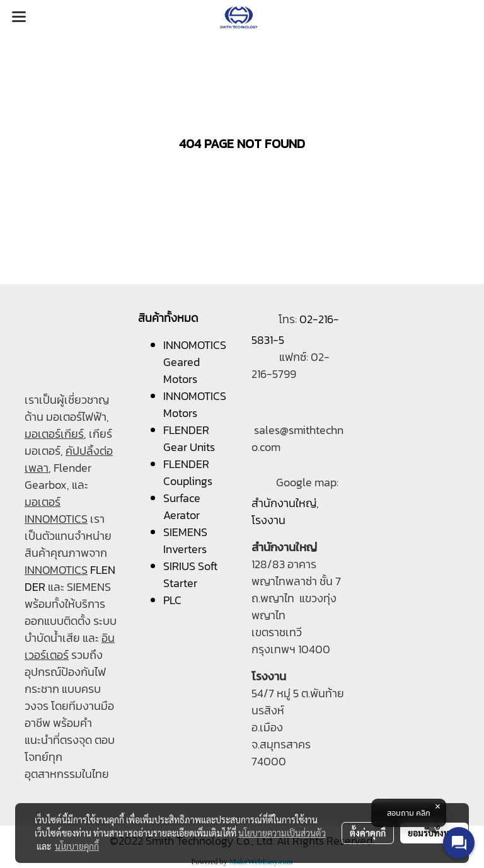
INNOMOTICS (56, 570)
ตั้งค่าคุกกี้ (368, 833)
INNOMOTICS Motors (195, 404)
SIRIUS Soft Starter (190, 574)
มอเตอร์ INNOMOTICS (56, 510)
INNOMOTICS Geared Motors (195, 362)
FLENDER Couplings (188, 472)
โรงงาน (268, 520)
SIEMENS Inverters (185, 540)
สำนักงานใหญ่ (284, 503)
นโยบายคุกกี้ (77, 846)
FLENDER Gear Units (189, 438)
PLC (172, 600)
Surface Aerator (182, 506)
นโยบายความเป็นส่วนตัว (282, 833)
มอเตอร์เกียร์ (54, 434)
